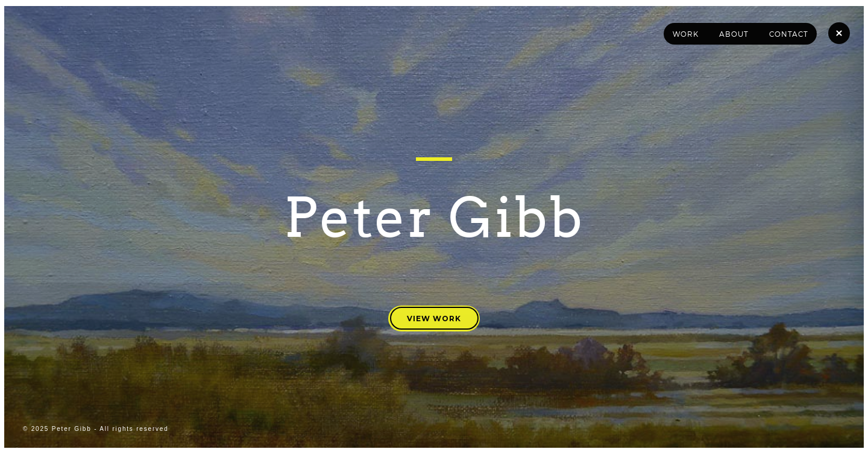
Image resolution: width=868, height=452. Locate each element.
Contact (789, 34)
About (734, 34)
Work (686, 34)
